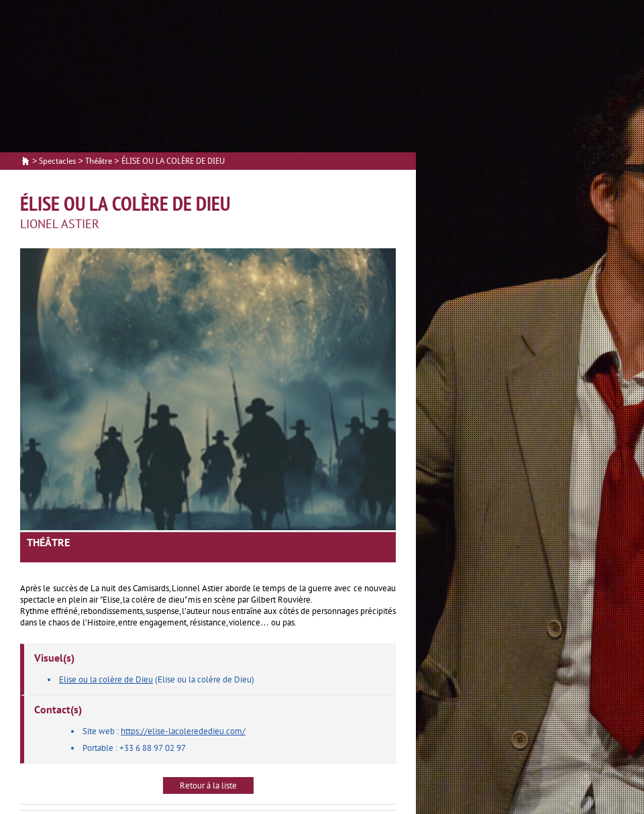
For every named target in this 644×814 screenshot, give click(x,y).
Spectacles (57, 161)
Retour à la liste (208, 785)
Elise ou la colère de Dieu (106, 679)
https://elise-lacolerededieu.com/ (183, 731)
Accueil (25, 162)
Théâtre (99, 161)
